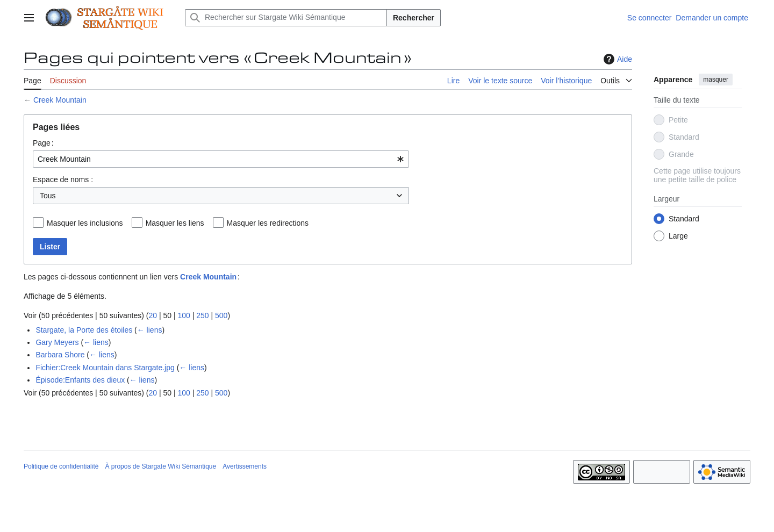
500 (221, 315)
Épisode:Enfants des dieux (80, 380)
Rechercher (414, 18)
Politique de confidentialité (61, 466)
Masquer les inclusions (85, 223)
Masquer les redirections (268, 223)
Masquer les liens (175, 223)
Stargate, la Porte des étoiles (84, 330)
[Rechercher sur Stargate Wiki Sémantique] (286, 18)
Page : (43, 143)
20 (153, 315)
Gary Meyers (57, 342)
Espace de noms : (63, 179)
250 (202, 315)
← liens (150, 330)
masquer (716, 80)
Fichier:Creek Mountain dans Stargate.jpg (105, 368)
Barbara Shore (60, 355)
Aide (617, 59)
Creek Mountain (60, 100)
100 (184, 315)
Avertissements (245, 466)
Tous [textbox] (48, 196)
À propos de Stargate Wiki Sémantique (160, 466)
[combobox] (221, 159)
